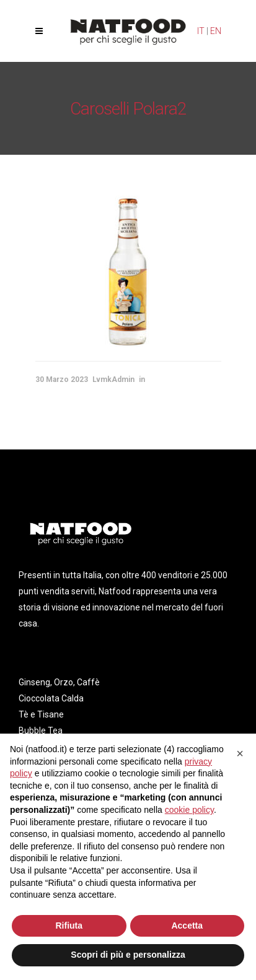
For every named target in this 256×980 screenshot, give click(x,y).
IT (201, 31)
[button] (240, 753)
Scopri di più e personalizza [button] (128, 955)
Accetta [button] (187, 926)
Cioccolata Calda (51, 698)
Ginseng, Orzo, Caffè (59, 682)
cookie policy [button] (189, 810)
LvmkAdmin (113, 379)
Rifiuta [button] (69, 926)
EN (216, 31)
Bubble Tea (41, 731)
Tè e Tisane (41, 714)
